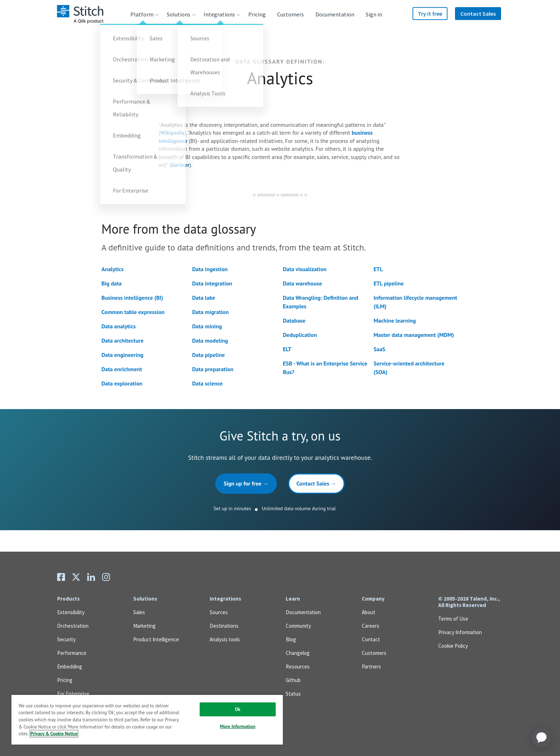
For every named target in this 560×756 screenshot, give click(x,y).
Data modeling (210, 340)
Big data (111, 283)
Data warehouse (302, 283)
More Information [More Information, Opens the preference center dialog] (238, 727)
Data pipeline (208, 355)
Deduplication (300, 335)
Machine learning (395, 320)
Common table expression (133, 312)
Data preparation (213, 369)
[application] (541, 737)
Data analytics (119, 326)
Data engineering (122, 355)
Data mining (207, 326)
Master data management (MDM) (414, 335)
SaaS (379, 349)
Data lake (204, 298)
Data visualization (305, 269)
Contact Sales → (316, 483)
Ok (238, 709)
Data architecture (122, 340)
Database (294, 320)
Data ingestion (210, 269)
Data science (207, 383)
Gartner (180, 165)
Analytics (112, 269)
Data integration (212, 283)
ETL (378, 269)
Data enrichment (122, 369)
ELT (287, 349)
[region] (147, 719)
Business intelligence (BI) (132, 298)
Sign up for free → (246, 483)
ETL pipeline (389, 283)
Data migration (210, 312)
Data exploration (122, 383)
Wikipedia (172, 133)
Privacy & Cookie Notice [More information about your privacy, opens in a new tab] (54, 734)
